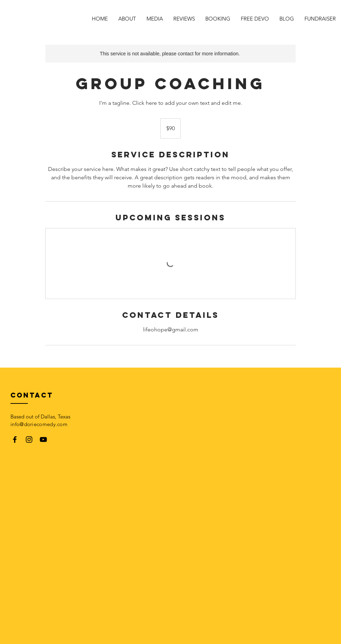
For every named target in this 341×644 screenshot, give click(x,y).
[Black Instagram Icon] (29, 439)
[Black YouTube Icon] (43, 439)
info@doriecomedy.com (39, 424)
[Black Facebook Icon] (15, 439)
